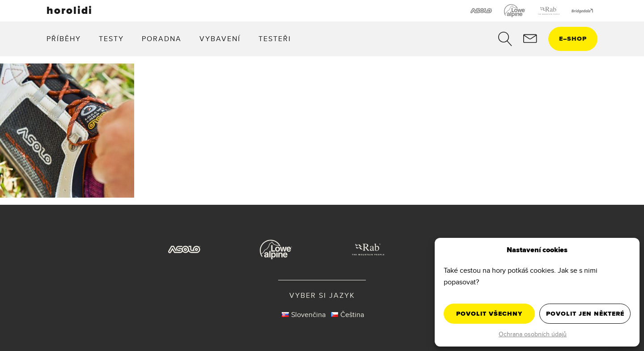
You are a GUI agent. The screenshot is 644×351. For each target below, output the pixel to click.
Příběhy (64, 39)
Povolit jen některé (585, 314)
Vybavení (220, 39)
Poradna (162, 39)
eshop (573, 39)
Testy (111, 39)
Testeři (275, 39)
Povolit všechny (489, 314)
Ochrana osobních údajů (533, 334)
